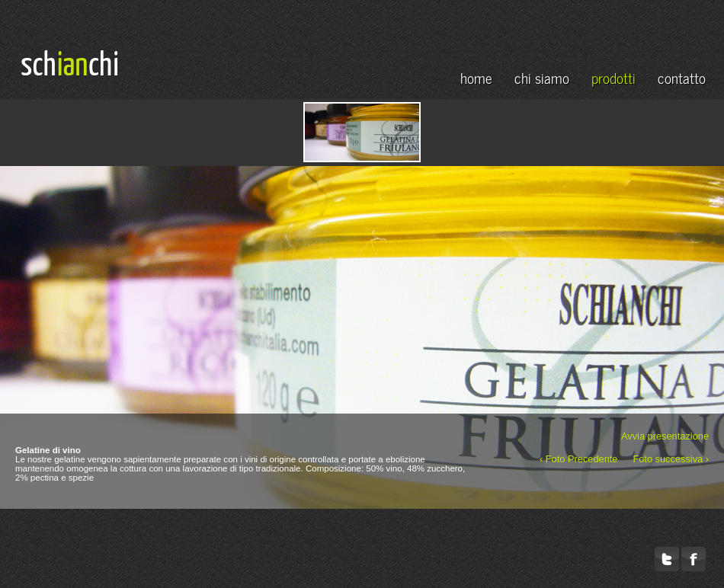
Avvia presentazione (665, 435)
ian (73, 66)
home (476, 77)
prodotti (613, 77)
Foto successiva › (671, 457)
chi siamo (542, 77)
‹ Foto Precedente (578, 457)
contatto (682, 77)
